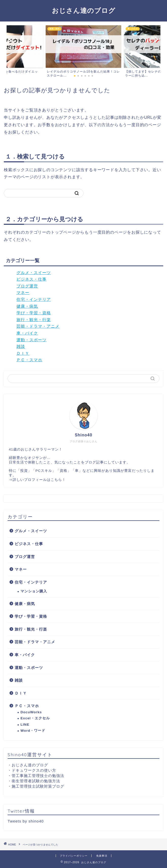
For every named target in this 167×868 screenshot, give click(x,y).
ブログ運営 (27, 286)
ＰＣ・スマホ (29, 360)
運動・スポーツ (32, 340)
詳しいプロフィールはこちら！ (39, 480)
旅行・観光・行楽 (34, 320)
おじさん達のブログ (84, 10)
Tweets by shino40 (26, 821)
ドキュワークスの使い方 (34, 770)
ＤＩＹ (23, 353)
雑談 (21, 347)
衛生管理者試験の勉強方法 (36, 781)
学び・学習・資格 (34, 313)
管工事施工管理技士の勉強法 (38, 776)
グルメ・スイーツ (34, 273)
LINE (25, 725)
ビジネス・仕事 (32, 279)
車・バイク (27, 333)
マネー (23, 293)
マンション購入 (34, 591)
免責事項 (102, 856)
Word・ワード (33, 731)
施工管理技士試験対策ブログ (38, 786)
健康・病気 (27, 306)
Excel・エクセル (35, 718)
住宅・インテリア (34, 299)
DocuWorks (31, 712)
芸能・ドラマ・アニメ (38, 326)
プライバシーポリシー (74, 856)
